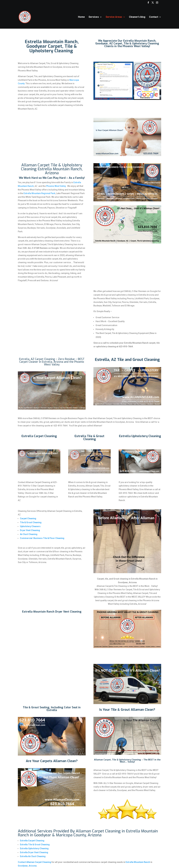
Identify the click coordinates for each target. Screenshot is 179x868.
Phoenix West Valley (56, 186)
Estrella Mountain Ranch (138, 862)
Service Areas (114, 17)
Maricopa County (71, 835)
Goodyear (23, 866)
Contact (154, 17)
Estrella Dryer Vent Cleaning (34, 852)
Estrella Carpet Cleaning (32, 841)
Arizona (33, 866)
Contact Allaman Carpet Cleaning (34, 862)
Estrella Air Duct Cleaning (33, 856)
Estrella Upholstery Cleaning (34, 848)
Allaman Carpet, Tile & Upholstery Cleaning (117, 760)
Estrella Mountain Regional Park (39, 193)
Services (94, 17)
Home (81, 17)
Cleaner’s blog (137, 17)
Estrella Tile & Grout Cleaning (35, 845)
